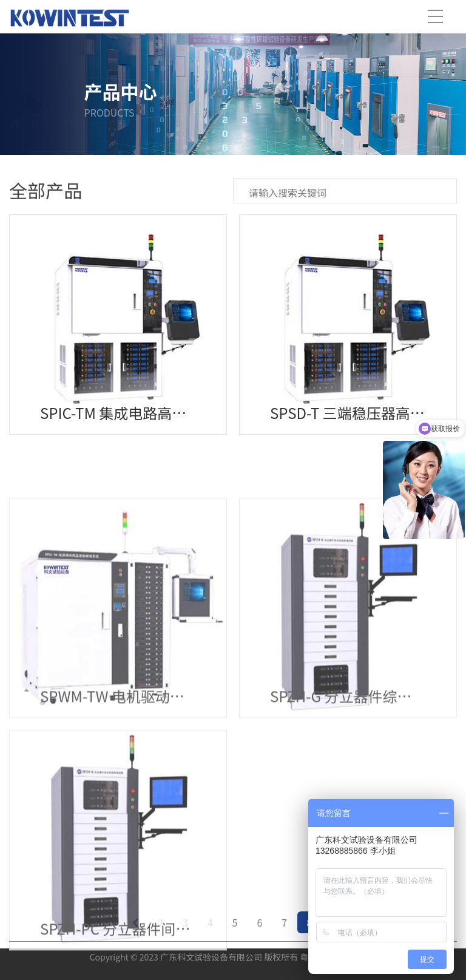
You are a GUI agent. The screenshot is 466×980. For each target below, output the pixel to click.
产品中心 (79, 137)
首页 (40, 137)
